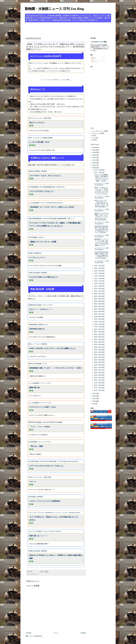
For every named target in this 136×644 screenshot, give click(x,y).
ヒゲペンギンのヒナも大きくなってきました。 (47, 466)
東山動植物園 (33, 442)
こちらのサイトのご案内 (99, 42)
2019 (94, 165)
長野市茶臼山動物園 (35, 422)
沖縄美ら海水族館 (34, 273)
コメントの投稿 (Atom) (35, 636)
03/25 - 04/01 (98, 362)
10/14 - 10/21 (98, 289)
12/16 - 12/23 (98, 266)
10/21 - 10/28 (98, 286)
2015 (94, 399)
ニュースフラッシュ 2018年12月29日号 (101, 184)
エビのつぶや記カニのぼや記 (52, 531)
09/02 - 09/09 (98, 304)
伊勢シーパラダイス (35, 138)
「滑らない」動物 (36, 446)
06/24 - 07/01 (98, 329)
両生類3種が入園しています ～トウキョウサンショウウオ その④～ (56, 368)
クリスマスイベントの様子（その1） (43, 407)
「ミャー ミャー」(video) (40, 427)
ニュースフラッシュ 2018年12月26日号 (101, 223)
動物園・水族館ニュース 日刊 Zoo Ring (54, 9)
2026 (94, 147)
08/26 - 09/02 (98, 306)
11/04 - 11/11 (98, 281)
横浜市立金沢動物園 (35, 364)
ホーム (56, 633)
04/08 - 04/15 (98, 357)
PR (93, 135)
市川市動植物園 (33, 187)
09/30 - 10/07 (98, 294)
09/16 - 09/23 (98, 299)
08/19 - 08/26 (98, 309)
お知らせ (41, 237)
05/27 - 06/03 (98, 339)
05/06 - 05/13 (98, 347)
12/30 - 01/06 (98, 170)
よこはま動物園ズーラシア (37, 203)
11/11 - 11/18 (98, 278)
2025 (94, 150)
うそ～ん (33, 482)
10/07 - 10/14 (98, 291)
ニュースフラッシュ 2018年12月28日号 (101, 197)
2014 (94, 401)
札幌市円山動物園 (34, 171)
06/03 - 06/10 (98, 337)
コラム (94, 138)
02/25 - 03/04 (98, 373)
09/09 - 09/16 (98, 301)
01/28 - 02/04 (98, 383)
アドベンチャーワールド (36, 513)
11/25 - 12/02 (98, 273)
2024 (94, 152)
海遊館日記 (38, 253)
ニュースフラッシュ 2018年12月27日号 (101, 210)
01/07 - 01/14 (98, 390)
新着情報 (44, 171)
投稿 (94, 58)
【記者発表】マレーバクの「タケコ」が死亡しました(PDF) (52, 207)
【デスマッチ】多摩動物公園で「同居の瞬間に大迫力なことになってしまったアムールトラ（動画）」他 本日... (101, 178)
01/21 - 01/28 (98, 385)
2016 (94, 396)
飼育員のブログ (43, 325)
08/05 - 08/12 (98, 314)
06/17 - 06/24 (98, 332)
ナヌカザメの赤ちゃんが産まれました (44, 277)
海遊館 (31, 253)
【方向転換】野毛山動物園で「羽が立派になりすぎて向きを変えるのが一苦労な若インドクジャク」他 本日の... (101, 229)
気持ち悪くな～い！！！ (39, 536)
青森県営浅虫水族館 (35, 305)
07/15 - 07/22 (98, 322)
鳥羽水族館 (32, 497)
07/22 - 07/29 (98, 319)
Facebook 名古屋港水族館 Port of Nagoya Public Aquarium (59, 461)
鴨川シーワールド (34, 344)
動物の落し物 (34, 388)
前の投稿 (83, 633)
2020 (94, 163)
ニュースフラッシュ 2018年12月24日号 (101, 249)
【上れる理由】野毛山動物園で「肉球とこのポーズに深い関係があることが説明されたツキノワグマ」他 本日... (101, 255)
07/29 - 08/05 (98, 317)
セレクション (35, 574)
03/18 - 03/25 (98, 365)
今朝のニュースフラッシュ (37, 63)
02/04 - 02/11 (98, 380)
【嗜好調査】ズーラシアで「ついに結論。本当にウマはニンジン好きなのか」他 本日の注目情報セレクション (101, 242)
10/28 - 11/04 (98, 283)
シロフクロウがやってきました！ (42, 191)
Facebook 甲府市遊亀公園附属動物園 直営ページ (59, 219)
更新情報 (44, 344)
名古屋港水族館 (33, 461)
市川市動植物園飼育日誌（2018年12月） (53, 187)
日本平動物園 (33, 237)
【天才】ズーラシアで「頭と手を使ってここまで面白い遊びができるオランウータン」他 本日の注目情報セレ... (101, 204)
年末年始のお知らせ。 (38, 329)
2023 (94, 155)
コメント (95, 61)
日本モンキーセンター (36, 118)
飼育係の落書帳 (48, 138)
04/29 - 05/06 (98, 350)
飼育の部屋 (48, 118)
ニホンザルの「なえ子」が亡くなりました (45, 176)
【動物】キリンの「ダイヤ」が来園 (43, 242)
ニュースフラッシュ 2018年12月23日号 (101, 262)
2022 (94, 158)
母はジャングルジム (37, 123)
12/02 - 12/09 (98, 271)
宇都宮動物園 (33, 325)
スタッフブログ (48, 305)
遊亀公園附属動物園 (35, 219)
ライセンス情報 (65, 80)
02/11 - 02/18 (98, 378)
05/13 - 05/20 (98, 344)
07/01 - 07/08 (98, 327)
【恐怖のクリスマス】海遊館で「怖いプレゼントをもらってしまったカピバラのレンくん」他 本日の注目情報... (101, 217)
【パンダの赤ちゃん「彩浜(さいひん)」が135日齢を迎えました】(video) (54, 518)
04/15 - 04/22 (98, 355)
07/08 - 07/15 (98, 324)
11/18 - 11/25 (98, 276)
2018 (94, 168)
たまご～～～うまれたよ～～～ (41, 309)
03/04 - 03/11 (98, 370)
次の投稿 (29, 633)
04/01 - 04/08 (98, 360)
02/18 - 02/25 (98, 375)
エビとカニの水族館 (35, 531)
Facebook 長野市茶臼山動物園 (52, 422)
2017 (94, 393)
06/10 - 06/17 (98, 334)
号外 (93, 140)
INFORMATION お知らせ (55, 203)
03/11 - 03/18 (98, 367)
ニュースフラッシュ (98, 131)
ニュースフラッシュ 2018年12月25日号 (101, 236)
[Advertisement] (61, 30)
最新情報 (44, 273)
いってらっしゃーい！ (38, 257)
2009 (94, 404)
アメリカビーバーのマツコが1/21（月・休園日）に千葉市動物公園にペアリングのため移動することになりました (55, 224)
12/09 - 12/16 (98, 268)
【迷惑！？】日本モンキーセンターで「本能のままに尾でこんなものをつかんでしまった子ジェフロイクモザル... (101, 191)
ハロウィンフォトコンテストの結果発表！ (45, 501)
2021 (94, 160)
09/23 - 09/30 (98, 296)
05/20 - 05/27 (98, 342)
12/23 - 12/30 (98, 172)
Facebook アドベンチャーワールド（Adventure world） (63, 513)
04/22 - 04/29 (98, 352)
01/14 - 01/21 (98, 388)
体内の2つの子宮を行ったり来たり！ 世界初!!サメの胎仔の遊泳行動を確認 (56, 557)
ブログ (45, 364)
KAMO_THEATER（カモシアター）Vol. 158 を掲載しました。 (53, 348)
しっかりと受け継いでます (39, 142)
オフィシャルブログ (45, 442)
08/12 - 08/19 (98, 311)
